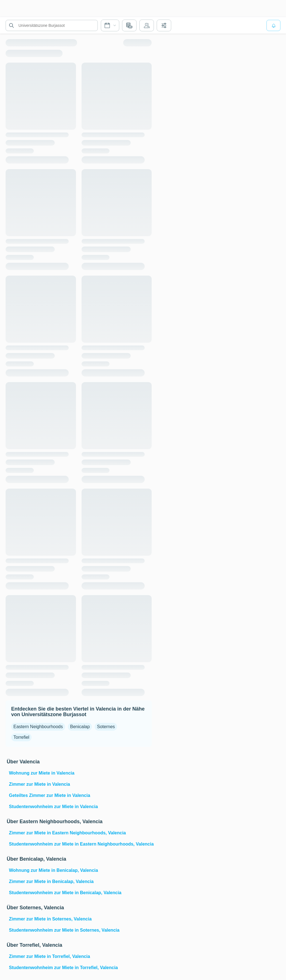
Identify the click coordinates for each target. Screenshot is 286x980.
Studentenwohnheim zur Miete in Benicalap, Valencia (65, 893)
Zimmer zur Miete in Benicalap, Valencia (51, 881)
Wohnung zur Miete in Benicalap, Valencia (53, 870)
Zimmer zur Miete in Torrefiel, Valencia (49, 956)
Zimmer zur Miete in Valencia (40, 784)
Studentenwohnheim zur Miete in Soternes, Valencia (64, 930)
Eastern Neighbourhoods (38, 727)
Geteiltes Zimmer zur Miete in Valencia (50, 795)
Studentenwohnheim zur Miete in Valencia (53, 807)
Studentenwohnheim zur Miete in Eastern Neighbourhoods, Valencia (80, 844)
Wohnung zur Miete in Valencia (42, 773)
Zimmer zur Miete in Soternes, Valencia (50, 919)
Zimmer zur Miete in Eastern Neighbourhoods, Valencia (67, 833)
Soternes (106, 727)
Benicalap (80, 727)
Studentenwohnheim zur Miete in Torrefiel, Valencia (63, 968)
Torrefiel (21, 737)
